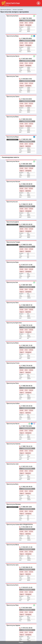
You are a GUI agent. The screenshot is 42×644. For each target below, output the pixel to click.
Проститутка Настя (13, 56)
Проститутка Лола (13, 383)
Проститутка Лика (13, 605)
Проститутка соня (13, 464)
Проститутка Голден (13, 242)
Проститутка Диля (13, 222)
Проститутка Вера (13, 137)
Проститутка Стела (13, 363)
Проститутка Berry (12, 484)
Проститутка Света (13, 96)
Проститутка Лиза (13, 303)
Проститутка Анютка (13, 444)
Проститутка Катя (12, 16)
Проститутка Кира (13, 262)
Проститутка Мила (13, 545)
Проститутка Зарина (13, 625)
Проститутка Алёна (13, 403)
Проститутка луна (13, 565)
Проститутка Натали (13, 182)
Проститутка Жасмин (14, 504)
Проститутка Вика (13, 36)
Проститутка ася (12, 202)
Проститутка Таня (13, 76)
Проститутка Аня (12, 282)
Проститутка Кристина (14, 323)
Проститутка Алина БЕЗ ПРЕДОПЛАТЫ (20, 524)
